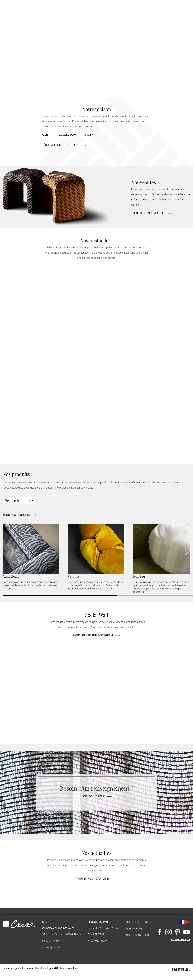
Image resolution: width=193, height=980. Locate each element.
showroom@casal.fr (99, 941)
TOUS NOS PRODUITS (19, 515)
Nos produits (29, 13)
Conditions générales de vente (19, 968)
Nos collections (137, 922)
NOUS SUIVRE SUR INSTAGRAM (96, 635)
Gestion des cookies (67, 968)
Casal (45, 135)
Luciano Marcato (66, 135)
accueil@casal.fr (52, 947)
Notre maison (16, 13)
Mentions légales (46, 968)
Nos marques (135, 929)
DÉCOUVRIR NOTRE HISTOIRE (64, 145)
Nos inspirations (137, 935)
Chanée (89, 135)
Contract (45, 13)
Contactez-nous (97, 796)
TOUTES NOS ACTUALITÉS (96, 879)
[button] (167, 12)
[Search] (19, 501)
